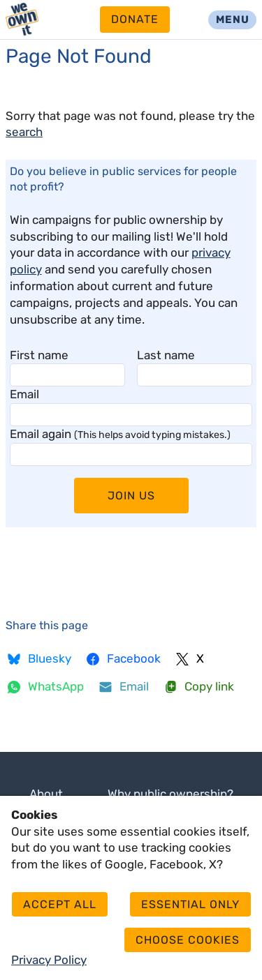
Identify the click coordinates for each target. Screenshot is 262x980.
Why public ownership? (170, 794)
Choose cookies (188, 940)
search (24, 132)
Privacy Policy (49, 960)
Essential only (190, 904)
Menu (233, 20)
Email (24, 394)
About (46, 794)
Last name (166, 355)
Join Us (131, 496)
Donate (135, 19)
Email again (120, 434)
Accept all (60, 904)
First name (39, 355)
